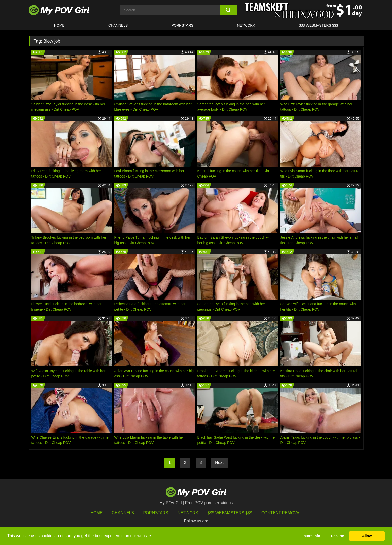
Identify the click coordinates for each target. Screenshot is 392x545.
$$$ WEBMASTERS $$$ (318, 25)
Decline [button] (337, 536)
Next (219, 463)
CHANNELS (118, 25)
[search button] (228, 10)
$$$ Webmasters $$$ (230, 513)
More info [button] (312, 536)
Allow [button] (367, 536)
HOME (59, 25)
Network (246, 25)
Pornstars (182, 25)
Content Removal (282, 513)
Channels (123, 513)
